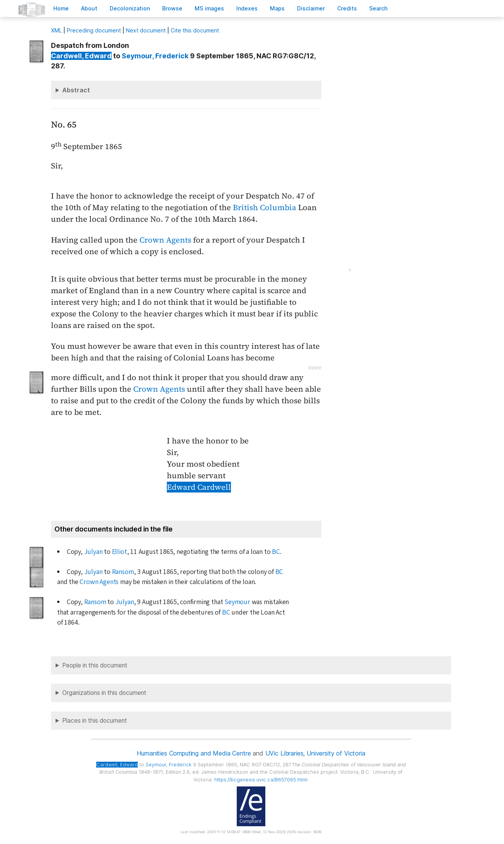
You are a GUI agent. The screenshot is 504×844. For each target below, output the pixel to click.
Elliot (120, 552)
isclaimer (311, 8)
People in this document (95, 665)
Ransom (123, 572)
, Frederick (155, 56)
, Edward (81, 56)
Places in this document (95, 721)
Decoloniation (130, 8)
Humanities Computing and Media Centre (194, 753)
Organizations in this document (104, 693)
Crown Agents (165, 240)
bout (89, 8)
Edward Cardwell (199, 487)
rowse (172, 8)
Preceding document (94, 30)
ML (56, 30)
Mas (277, 8)
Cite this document (195, 30)
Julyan (93, 552)
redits (347, 8)
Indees (247, 8)
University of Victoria (336, 753)
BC (276, 552)
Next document (146, 30)
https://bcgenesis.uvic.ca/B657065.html (261, 780)
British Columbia (265, 207)
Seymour (237, 602)
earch (378, 8)
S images (209, 8)
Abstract (76, 90)
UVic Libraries (284, 753)
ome (61, 8)
